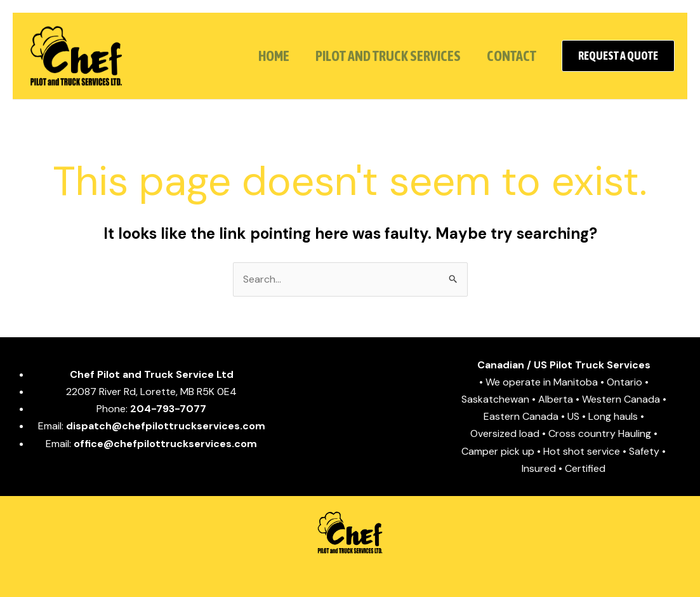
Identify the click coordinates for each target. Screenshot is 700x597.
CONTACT (510, 56)
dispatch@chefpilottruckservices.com (166, 426)
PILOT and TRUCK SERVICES (385, 56)
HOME (269, 56)
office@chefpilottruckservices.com (165, 444)
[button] (618, 56)
